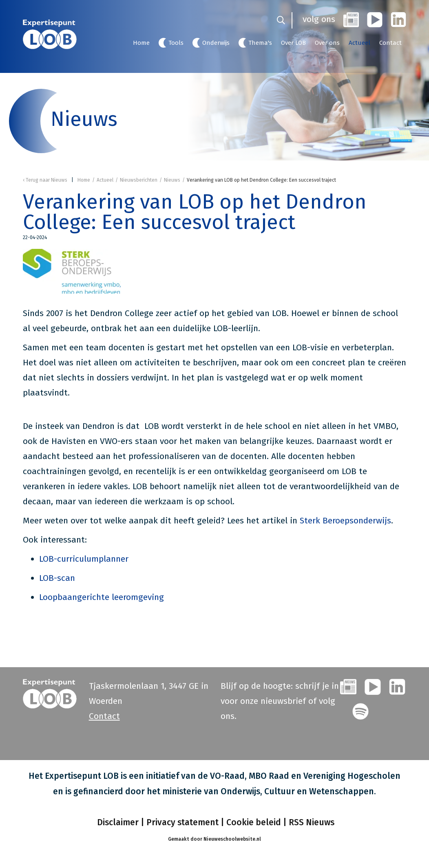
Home (141, 43)
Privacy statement (182, 822)
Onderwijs (216, 43)
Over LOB (293, 43)
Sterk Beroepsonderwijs (345, 521)
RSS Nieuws (312, 822)
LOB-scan (57, 578)
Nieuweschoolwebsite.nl (232, 839)
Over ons (327, 43)
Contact (390, 43)
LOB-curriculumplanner (84, 559)
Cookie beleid (254, 822)
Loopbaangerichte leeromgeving (102, 597)
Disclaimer (117, 822)
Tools (176, 43)
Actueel (359, 43)
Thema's (260, 43)
